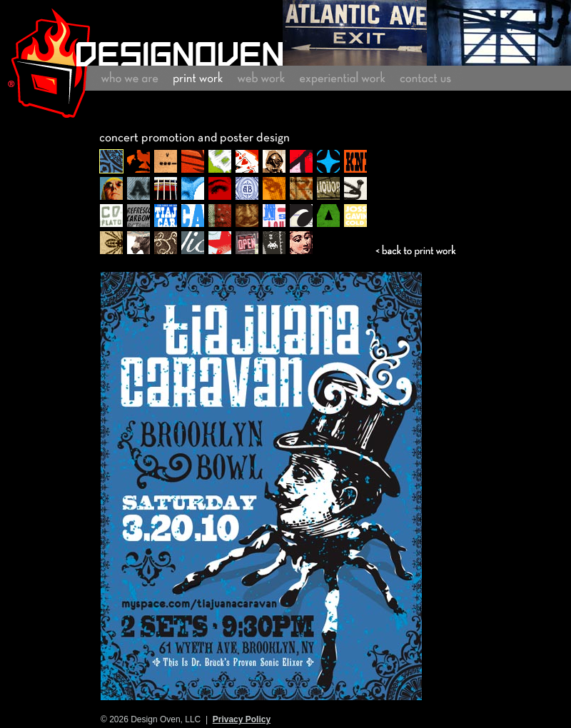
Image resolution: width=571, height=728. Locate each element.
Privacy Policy (242, 719)
